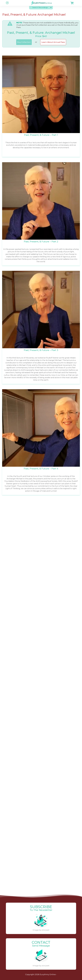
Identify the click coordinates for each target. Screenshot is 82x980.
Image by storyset (41, 930)
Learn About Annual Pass (53, 42)
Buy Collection (24, 42)
